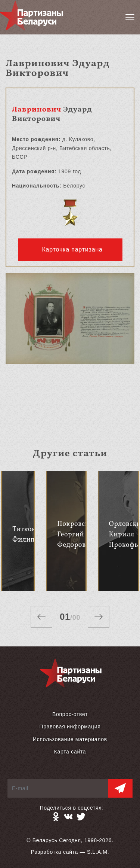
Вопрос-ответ (70, 714)
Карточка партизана (72, 249)
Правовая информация (70, 727)
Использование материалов (70, 739)
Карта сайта (70, 752)
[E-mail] (58, 788)
